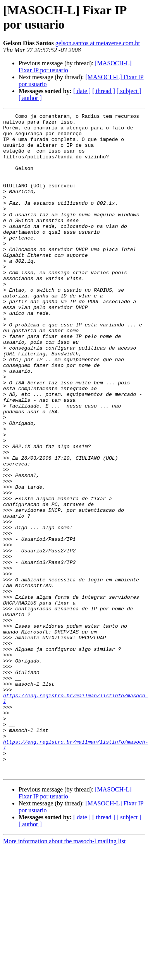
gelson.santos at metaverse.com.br (98, 43)
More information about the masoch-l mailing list (64, 973)
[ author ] (30, 98)
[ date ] (82, 91)
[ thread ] (104, 91)
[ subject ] (129, 91)
